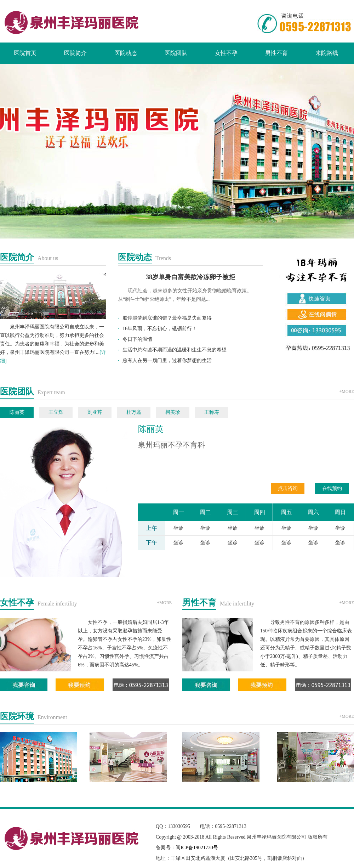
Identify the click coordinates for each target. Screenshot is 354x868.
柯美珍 (173, 412)
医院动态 (126, 53)
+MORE (347, 391)
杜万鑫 (134, 412)
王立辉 (56, 412)
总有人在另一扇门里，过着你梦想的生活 (167, 360)
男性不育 (276, 53)
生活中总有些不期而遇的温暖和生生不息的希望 (175, 350)
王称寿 (212, 412)
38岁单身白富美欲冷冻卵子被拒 (190, 277)
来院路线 (327, 53)
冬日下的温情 (137, 339)
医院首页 (25, 53)
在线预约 (332, 488)
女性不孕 (226, 53)
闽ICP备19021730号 (197, 848)
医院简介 (75, 53)
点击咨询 (288, 488)
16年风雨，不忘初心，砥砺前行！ (160, 329)
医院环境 (17, 716)
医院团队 (176, 53)
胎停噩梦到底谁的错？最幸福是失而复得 (167, 318)
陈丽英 (17, 412)
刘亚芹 (95, 412)
